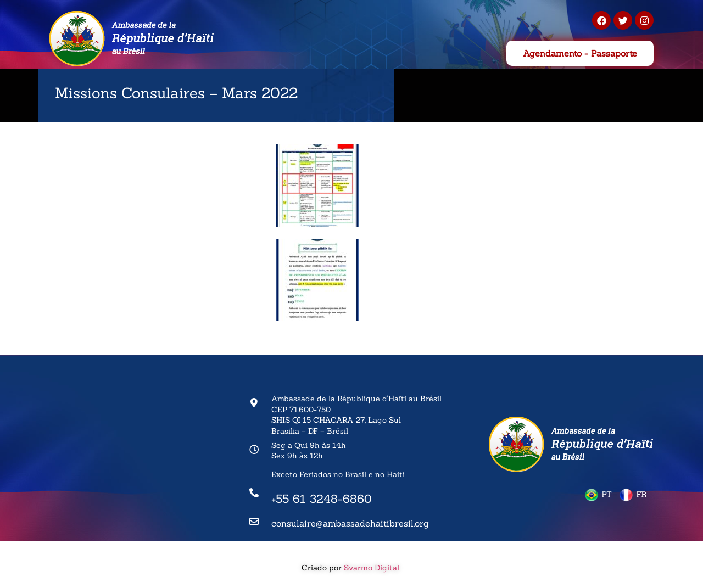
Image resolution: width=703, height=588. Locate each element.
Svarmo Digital (373, 568)
